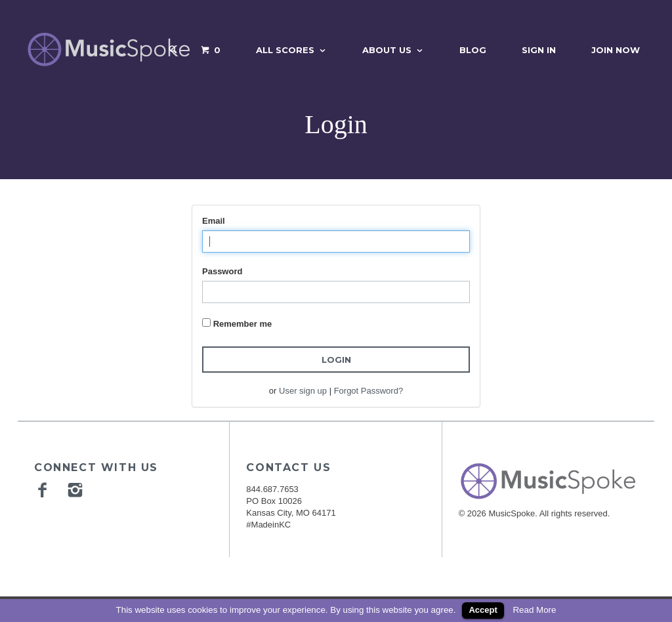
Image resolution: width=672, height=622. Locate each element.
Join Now (616, 50)
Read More (534, 610)
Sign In (539, 50)
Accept (483, 610)
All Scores (285, 50)
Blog (473, 50)
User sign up (303, 391)
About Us (387, 50)
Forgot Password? (369, 391)
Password (222, 271)
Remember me (243, 324)
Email (214, 221)
